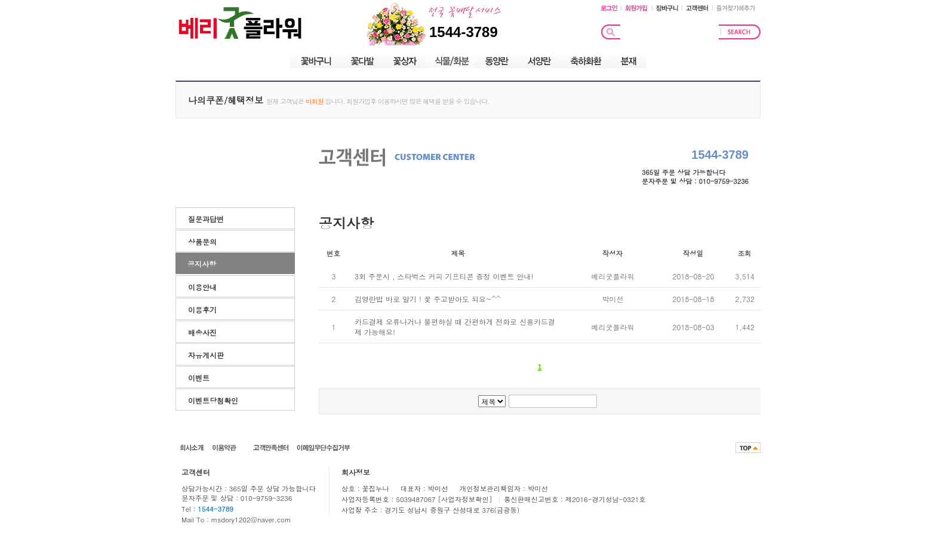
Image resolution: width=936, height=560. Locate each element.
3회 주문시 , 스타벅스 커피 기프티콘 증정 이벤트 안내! (444, 276)
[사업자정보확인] (467, 499)
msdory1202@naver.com (251, 519)
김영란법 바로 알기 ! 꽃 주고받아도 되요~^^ (428, 299)
